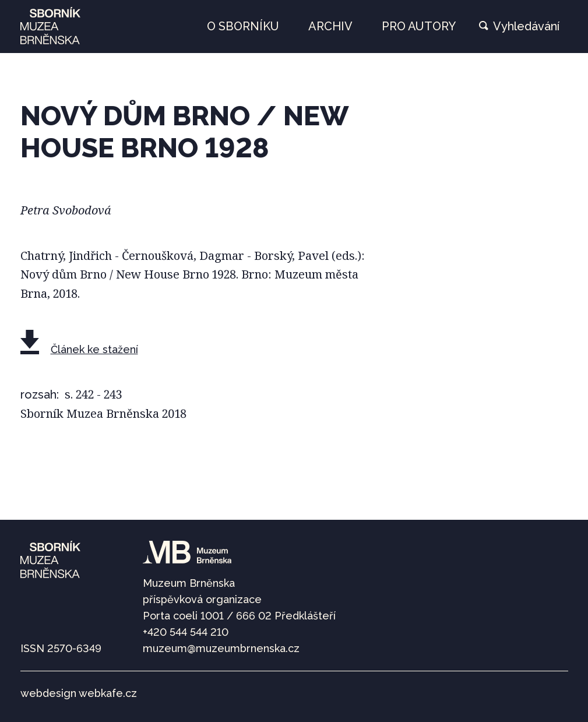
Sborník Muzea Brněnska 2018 (103, 413)
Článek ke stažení (94, 349)
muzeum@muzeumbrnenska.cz (221, 648)
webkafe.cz (108, 693)
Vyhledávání (526, 26)
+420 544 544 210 (186, 632)
